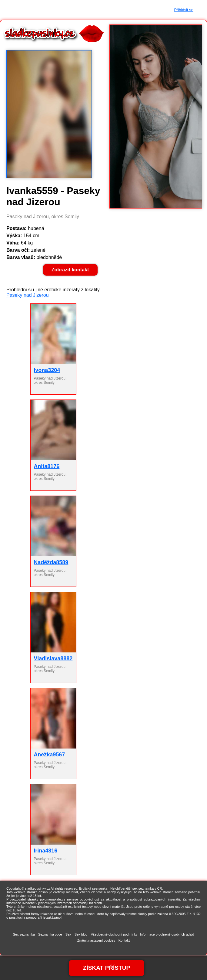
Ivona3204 (47, 370)
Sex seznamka (24, 934)
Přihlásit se (184, 10)
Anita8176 (47, 466)
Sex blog (81, 934)
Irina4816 (45, 851)
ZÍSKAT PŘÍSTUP (107, 968)
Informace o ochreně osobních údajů (167, 934)
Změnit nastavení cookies (96, 940)
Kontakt (124, 940)
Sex (68, 934)
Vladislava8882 (53, 658)
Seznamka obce (50, 934)
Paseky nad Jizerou (28, 295)
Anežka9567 (49, 755)
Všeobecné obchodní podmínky (114, 934)
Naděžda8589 (51, 562)
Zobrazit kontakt (70, 270)
